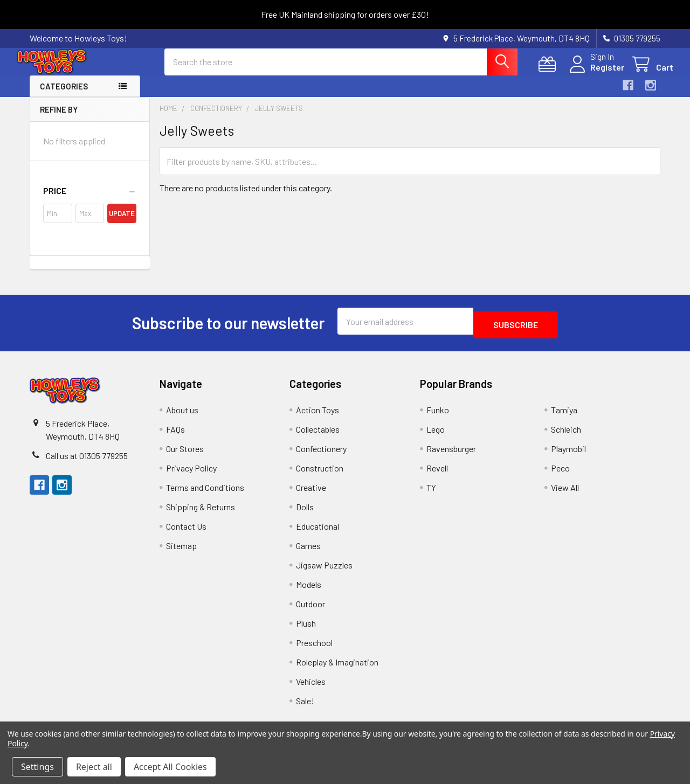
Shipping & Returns (201, 513)
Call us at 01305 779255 (87, 462)
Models (309, 590)
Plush (306, 629)
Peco (560, 474)
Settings (37, 767)
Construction (320, 474)
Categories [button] (64, 96)
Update (122, 223)
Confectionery (321, 455)
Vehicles (311, 687)
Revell (437, 474)
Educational (318, 532)
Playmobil (568, 455)
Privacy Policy (191, 474)
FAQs (175, 435)
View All (565, 493)
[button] (90, 200)
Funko (438, 416)
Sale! (305, 707)
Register (594, 74)
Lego (436, 435)
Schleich (566, 435)
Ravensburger (451, 455)
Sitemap (181, 551)
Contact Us (186, 532)
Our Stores (185, 455)
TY (431, 493)
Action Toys (318, 416)
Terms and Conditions (205, 493)
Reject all (94, 767)
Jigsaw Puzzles (324, 571)
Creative (311, 493)
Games (308, 551)
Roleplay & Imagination (337, 668)
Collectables (318, 435)
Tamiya (564, 416)
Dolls (305, 513)
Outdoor (310, 610)
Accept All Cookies (170, 767)
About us (182, 416)
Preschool (314, 648)
